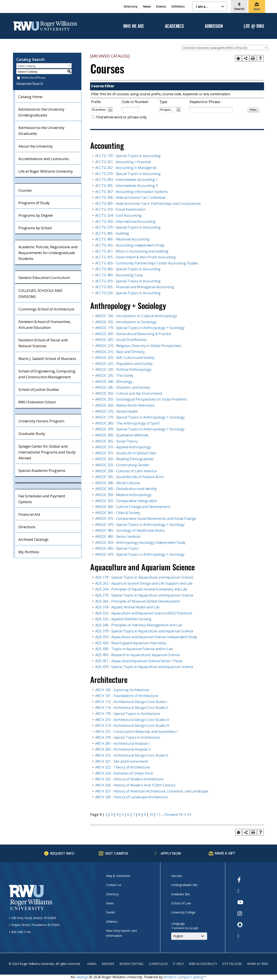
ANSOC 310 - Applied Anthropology (123, 447)
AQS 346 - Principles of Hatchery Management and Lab (139, 625)
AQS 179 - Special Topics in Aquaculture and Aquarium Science (144, 577)
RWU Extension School (37, 402)
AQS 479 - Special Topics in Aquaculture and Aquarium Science (144, 667)
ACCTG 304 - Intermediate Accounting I (126, 180)
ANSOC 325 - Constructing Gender (122, 465)
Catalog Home (30, 97)
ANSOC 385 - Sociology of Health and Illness (130, 530)
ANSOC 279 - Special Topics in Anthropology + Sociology (140, 417)
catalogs (82, 977)
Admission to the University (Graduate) (41, 130)
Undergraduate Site (184, 885)
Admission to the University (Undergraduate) (41, 112)
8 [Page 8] (139, 815)
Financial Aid (29, 514)
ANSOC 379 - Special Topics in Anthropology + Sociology (140, 525)
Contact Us (114, 885)
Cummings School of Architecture (46, 309)
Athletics (178, 6)
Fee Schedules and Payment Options (42, 499)
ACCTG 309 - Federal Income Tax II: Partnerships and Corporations (148, 204)
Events (161, 6)
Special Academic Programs (42, 470)
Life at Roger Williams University (46, 171)
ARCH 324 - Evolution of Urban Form (124, 773)
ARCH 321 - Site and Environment (122, 761)
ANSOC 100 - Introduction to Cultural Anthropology (136, 316)
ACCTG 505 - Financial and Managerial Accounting (135, 287)
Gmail (92, 964)
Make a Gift (225, 853)
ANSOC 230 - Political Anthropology (123, 369)
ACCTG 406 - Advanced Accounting (122, 239)
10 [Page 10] (151, 815)
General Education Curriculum (44, 278)
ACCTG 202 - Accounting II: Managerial (126, 168)
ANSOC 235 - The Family (114, 375)
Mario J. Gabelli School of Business (47, 359)
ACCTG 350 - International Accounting (125, 221)
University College (183, 912)
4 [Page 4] (117, 815)
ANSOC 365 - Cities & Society (118, 513)
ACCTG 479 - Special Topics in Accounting (128, 281)
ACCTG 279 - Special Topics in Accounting (128, 174)
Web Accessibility (203, 964)
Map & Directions (118, 876)
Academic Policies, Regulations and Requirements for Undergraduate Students (48, 253)
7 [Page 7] (134, 815)
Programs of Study (34, 203)
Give (257, 9)
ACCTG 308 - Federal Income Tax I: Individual (130, 197)
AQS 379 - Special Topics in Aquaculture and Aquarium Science (144, 631)
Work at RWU (258, 964)
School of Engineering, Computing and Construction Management (47, 374)
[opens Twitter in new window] (240, 891)
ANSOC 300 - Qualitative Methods (122, 435)
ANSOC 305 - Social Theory (117, 441)
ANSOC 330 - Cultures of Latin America (126, 471)
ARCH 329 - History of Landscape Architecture (131, 797)
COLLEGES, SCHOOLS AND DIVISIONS (40, 293)
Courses (25, 190)
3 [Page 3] (112, 815)
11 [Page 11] (159, 815)
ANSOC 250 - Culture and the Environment (129, 393)
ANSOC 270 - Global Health (117, 411)
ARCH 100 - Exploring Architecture (122, 690)
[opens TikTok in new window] (240, 936)
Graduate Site (180, 894)
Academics (174, 26)
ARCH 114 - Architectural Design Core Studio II (132, 708)
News (147, 6)
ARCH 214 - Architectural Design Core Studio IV (132, 725)
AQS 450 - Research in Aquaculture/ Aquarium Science (138, 655)
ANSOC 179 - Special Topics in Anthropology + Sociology (140, 328)
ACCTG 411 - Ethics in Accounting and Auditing (132, 251)
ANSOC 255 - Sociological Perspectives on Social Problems (141, 399)
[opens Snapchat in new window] (240, 925)
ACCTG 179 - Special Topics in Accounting (128, 156)
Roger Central (132, 964)
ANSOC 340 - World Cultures (118, 483)
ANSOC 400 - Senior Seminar (118, 536)
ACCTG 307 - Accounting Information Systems (131, 192)
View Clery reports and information (121, 933)
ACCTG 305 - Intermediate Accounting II (127, 186)
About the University (36, 146)
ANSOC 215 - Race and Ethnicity (120, 352)
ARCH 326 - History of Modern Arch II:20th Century (135, 785)
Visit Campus (117, 853)
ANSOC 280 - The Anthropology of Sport (127, 423)
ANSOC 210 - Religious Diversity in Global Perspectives (138, 346)
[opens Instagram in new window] (240, 913)
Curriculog (158, 964)
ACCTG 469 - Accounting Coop (119, 275)
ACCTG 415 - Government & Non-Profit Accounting (136, 257)
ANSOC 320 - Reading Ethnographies (125, 459)
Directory (131, 6)
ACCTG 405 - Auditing (112, 233)
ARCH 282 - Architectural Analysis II (123, 749)
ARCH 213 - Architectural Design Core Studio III (132, 720)
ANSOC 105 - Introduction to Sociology (126, 322)
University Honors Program (41, 421)
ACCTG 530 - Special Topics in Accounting (128, 293)
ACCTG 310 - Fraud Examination (120, 209)
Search (239, 9)
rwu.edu (177, 876)
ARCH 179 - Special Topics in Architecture (128, 714)
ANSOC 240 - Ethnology (114, 382)
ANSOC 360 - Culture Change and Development (133, 507)
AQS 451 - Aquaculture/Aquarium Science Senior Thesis (139, 661)
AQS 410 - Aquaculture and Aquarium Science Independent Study (146, 637)
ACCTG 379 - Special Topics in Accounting (128, 227)
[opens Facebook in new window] (240, 880)
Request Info (62, 853)
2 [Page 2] (106, 815)
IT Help (178, 964)
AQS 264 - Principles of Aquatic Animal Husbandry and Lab (141, 589)
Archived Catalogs (33, 539)
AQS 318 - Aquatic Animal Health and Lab (127, 607)
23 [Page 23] (189, 815)
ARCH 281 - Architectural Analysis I (122, 743)
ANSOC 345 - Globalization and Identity (126, 489)
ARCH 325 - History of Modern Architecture (129, 779)
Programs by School (35, 228)
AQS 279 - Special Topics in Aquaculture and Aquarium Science (144, 595)
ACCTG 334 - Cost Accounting (118, 215)
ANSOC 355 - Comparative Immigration (126, 501)
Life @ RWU (254, 26)
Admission (214, 26)
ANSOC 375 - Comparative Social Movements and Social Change (146, 519)
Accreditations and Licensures (43, 159)
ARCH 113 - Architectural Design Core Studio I (131, 702)
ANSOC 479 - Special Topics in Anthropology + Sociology (140, 554)
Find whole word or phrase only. (122, 117)
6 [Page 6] (128, 815)
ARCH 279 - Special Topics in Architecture (128, 737)
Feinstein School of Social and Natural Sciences (43, 343)
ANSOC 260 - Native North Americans (125, 405)
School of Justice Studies (39, 389)
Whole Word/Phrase (33, 78)
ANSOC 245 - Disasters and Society (123, 387)
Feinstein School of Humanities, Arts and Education (45, 325)
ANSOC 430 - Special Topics (117, 548)
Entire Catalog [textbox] (26, 66)
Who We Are (134, 26)
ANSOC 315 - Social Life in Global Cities (126, 453)
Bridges (108, 964)
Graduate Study (32, 434)
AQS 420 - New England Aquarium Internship (131, 643)
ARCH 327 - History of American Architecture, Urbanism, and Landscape (152, 791)
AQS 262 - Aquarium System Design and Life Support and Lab (144, 583)
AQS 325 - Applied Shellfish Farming (123, 619)
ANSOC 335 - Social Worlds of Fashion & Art (130, 477)
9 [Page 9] (145, 815)
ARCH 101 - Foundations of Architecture (127, 696)
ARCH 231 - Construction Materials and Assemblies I (136, 732)
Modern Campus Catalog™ (184, 977)
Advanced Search (30, 84)
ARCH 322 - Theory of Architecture (123, 767)
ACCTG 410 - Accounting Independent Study (130, 245)
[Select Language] (189, 936)
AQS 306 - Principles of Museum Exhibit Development (138, 601)
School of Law (181, 903)
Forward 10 (173, 815)
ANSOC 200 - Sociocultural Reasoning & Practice (133, 334)
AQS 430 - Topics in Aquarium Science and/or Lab (134, 649)
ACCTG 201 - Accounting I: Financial (123, 162)
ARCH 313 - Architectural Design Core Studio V (132, 755)
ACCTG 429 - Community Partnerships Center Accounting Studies (147, 263)
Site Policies (232, 964)
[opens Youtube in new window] (240, 902)
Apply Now (171, 853)
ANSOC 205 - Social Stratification (121, 340)
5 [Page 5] (123, 815)
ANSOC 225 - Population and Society (124, 364)
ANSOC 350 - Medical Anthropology (123, 495)
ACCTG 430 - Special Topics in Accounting (128, 269)
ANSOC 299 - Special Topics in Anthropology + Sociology (140, 429)
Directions (27, 527)
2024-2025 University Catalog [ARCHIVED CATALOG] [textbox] (215, 48)
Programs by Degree (36, 215)
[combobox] (225, 48)
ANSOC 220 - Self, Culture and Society (125, 358)
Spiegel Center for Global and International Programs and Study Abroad (47, 452)
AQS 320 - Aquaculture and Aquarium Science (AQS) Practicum (144, 613)
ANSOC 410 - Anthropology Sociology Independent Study (140, 542)
